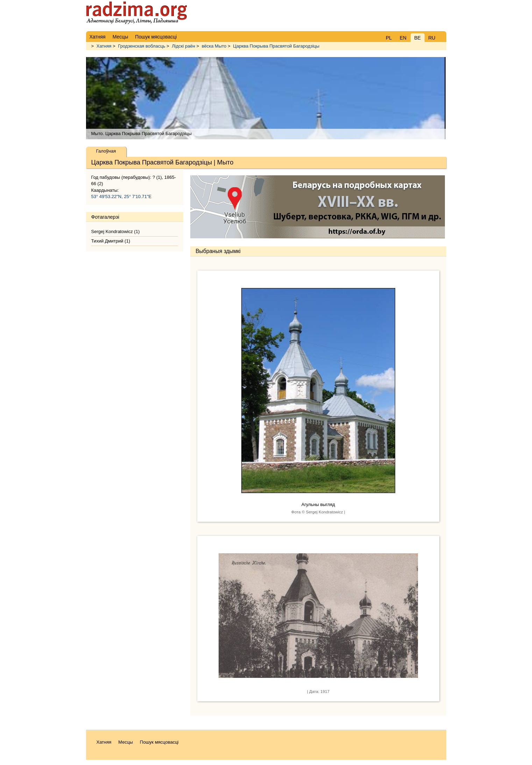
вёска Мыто (214, 46)
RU (432, 38)
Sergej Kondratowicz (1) (116, 231)
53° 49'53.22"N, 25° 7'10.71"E (122, 196)
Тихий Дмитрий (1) (111, 241)
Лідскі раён (183, 46)
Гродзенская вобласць (141, 46)
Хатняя (104, 46)
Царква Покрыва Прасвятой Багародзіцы (276, 46)
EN (403, 38)
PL (389, 38)
